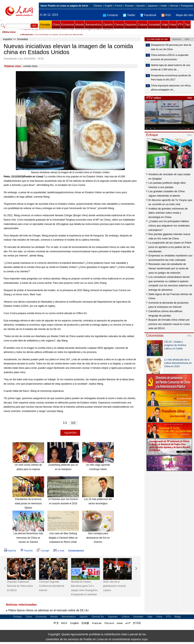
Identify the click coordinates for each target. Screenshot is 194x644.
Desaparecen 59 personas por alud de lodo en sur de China (171, 47)
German (174, 6)
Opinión (108, 25)
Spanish (140, 6)
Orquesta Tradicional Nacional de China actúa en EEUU (20, 586)
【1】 (65, 423)
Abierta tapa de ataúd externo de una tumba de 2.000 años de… (170, 67)
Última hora (9, 32)
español (8, 39)
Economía (68, 25)
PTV (180, 25)
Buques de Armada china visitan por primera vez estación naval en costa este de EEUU (169, 324)
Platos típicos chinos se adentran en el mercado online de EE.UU (48, 610)
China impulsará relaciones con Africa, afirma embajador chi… (171, 88)
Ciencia (119, 25)
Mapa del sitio (184, 15)
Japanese (153, 6)
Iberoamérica (93, 25)
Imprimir (10, 551)
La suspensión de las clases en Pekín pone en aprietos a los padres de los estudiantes (170, 247)
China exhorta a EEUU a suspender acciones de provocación (170, 57)
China (56, 25)
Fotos (173, 25)
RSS (166, 15)
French (119, 6)
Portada (45, 25)
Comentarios (76, 551)
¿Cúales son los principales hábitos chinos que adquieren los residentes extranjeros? (169, 225)
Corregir (43, 551)
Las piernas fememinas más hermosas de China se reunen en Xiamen (28, 538)
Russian (129, 6)
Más (190, 98)
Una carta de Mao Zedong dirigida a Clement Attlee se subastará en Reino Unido (63, 538)
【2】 (73, 423)
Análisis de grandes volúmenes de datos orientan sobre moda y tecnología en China (168, 213)
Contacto (110, 15)
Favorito (26, 551)
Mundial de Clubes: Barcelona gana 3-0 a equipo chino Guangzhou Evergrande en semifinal (84, 588)
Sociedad (154, 25)
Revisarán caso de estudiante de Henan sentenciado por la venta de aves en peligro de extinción (168, 268)
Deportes (131, 25)
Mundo (80, 25)
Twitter (129, 15)
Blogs (178, 617)
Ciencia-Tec (98, 617)
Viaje (165, 25)
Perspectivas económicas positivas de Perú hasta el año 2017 (171, 78)
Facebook (148, 15)
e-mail (59, 551)
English (109, 6)
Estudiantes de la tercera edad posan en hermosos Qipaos (28, 503)
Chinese (98, 6)
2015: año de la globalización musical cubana (114, 586)
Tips (187, 25)
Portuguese (187, 6)
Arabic (164, 6)
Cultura (142, 25)
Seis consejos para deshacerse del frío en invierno (98, 538)
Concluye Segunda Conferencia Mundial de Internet (52, 586)
